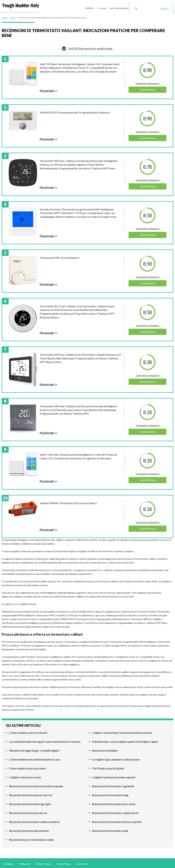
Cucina (105, 5)
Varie (153, 5)
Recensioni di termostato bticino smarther (117, 820)
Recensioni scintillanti (105, 749)
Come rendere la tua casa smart (28, 767)
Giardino (142, 5)
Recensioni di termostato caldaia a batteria (34, 820)
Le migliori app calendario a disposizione (116, 758)
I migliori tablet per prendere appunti (114, 776)
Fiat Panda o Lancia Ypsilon (108, 767)
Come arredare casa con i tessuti (28, 731)
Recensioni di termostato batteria (29, 829)
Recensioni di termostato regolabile (113, 785)
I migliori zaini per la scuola (25, 776)
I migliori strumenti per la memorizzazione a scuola (122, 731)
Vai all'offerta (148, 88)
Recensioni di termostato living (110, 794)
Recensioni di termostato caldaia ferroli (115, 811)
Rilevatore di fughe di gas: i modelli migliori (34, 749)
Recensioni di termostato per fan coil (31, 794)
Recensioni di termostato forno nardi (114, 803)
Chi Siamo (8, 862)
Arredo (93, 5)
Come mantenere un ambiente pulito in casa (35, 758)
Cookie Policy (63, 862)
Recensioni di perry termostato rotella (31, 838)
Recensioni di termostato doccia (28, 811)
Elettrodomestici (123, 5)
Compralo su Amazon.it (148, 82)
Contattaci (82, 862)
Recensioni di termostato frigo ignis (30, 803)
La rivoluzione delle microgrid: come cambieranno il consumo (45, 740)
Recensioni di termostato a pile (110, 829)
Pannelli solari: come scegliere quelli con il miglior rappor (125, 740)
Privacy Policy (43, 862)
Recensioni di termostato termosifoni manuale (36, 785)
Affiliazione (25, 862)
